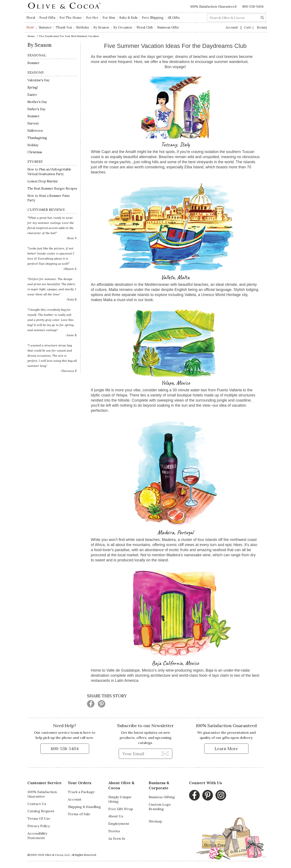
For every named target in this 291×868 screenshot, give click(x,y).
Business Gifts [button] (168, 27)
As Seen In (117, 838)
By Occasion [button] (123, 27)
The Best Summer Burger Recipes (52, 189)
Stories (114, 831)
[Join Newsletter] (165, 754)
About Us (116, 816)
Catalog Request (41, 811)
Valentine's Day (39, 80)
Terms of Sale (79, 814)
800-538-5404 (253, 6)
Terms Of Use (39, 818)
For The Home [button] (71, 18)
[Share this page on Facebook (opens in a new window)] (91, 704)
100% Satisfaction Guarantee (42, 794)
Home (31, 36)
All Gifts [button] (174, 18)
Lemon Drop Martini (42, 181)
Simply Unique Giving (120, 799)
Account (232, 27)
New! (30, 27)
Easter (32, 95)
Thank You (64, 27)
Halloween (35, 131)
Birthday (83, 27)
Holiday (33, 145)
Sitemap (155, 821)
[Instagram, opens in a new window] (221, 795)
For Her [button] (92, 18)
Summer (45, 27)
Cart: (255, 27)
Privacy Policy (39, 826)
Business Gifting (162, 797)
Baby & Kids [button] (128, 18)
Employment (119, 824)
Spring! (33, 87)
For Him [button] (109, 18)
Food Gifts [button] (47, 18)
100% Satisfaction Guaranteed (213, 6)
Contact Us (37, 804)
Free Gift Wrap (121, 809)
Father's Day (36, 109)
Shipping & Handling (84, 807)
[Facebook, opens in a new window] (194, 795)
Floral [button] (31, 18)
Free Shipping (153, 18)
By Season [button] (101, 27)
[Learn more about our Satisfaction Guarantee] (226, 749)
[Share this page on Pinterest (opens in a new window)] (102, 704)
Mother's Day (37, 102)
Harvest (33, 123)
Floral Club (145, 27)
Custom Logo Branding (160, 807)
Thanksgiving (37, 138)
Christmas (35, 152)
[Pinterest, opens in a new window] (208, 795)
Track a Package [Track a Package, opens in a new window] (81, 792)
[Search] (262, 17)
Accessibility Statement (37, 836)
